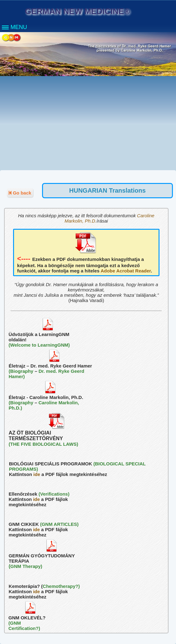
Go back (20, 193)
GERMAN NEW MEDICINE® (77, 11)
